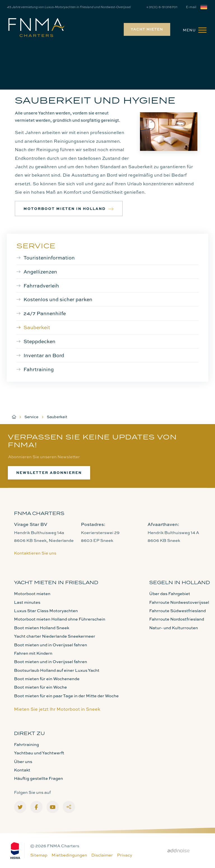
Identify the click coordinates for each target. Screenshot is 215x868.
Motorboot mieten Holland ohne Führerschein (60, 619)
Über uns (23, 761)
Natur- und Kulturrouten (174, 628)
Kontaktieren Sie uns (35, 553)
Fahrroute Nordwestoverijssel (179, 602)
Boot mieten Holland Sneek (42, 628)
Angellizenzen (40, 272)
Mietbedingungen (69, 855)
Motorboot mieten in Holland (69, 209)
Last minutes (27, 602)
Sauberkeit (37, 327)
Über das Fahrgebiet (170, 594)
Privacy (125, 855)
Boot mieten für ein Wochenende (47, 679)
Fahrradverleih (41, 286)
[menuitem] (146, 29)
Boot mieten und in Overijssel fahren (51, 645)
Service (36, 246)
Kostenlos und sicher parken (58, 299)
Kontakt (22, 770)
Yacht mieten (147, 29)
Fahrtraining (39, 369)
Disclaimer (102, 855)
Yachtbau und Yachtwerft (39, 753)
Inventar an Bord (44, 355)
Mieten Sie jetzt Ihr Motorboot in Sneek (57, 709)
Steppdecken (39, 341)
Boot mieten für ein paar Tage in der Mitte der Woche (66, 696)
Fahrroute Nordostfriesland (177, 619)
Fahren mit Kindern (33, 653)
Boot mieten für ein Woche (40, 687)
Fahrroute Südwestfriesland (177, 611)
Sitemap (39, 855)
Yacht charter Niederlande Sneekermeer (55, 636)
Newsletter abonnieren (49, 472)
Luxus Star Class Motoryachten (46, 611)
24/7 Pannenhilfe (45, 313)
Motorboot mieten (32, 594)
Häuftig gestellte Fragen (38, 778)
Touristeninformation (49, 258)
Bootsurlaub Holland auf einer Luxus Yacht (57, 670)
